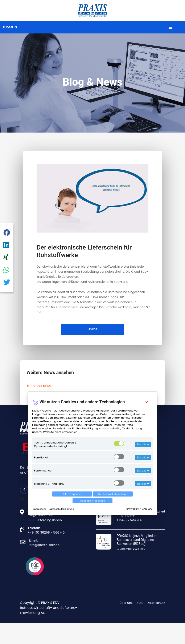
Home (92, 329)
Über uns (126, 603)
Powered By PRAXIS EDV (139, 509)
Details (143, 444)
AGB (140, 603)
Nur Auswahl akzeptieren (113, 494)
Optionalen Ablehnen (92, 501)
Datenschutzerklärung (61, 509)
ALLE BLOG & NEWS (39, 386)
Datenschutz (156, 603)
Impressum (40, 509)
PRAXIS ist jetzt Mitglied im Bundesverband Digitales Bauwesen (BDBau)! (137, 540)
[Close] (147, 402)
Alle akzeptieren (72, 494)
